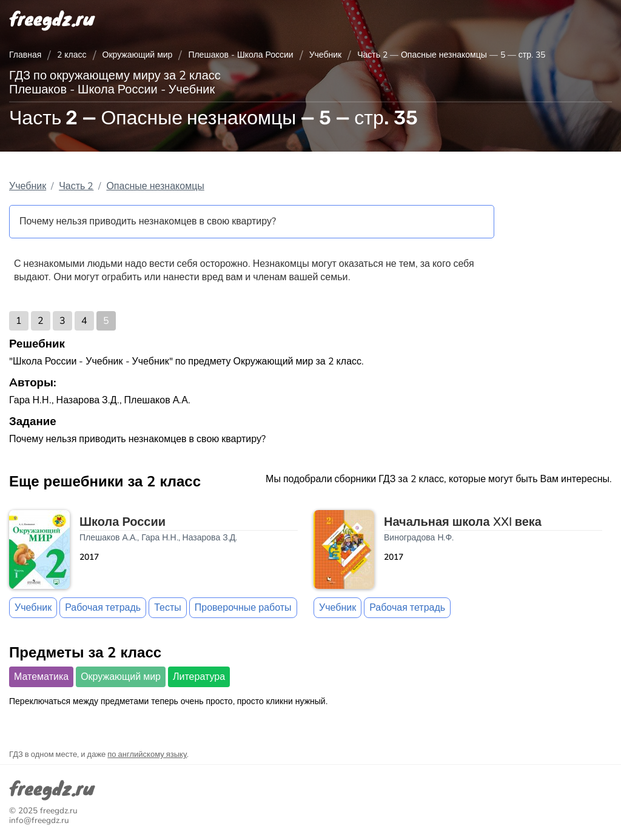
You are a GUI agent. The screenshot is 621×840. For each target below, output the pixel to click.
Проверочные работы (243, 608)
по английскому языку (147, 754)
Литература (199, 677)
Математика (41, 677)
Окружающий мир (138, 55)
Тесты (168, 608)
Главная (25, 55)
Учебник (326, 55)
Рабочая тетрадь (103, 608)
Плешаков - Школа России (240, 55)
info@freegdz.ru (39, 820)
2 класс (72, 55)
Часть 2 (76, 186)
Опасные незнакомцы (155, 186)
